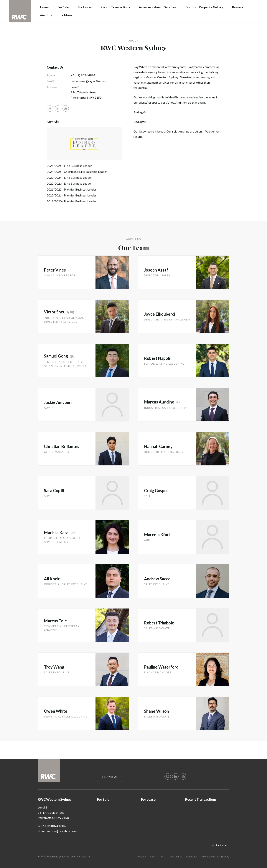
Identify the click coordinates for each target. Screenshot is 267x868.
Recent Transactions (115, 7)
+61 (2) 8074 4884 (83, 75)
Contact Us (109, 777)
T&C (163, 857)
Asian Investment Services (158, 7)
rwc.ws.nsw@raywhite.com (88, 81)
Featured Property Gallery (204, 7)
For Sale (63, 7)
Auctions (46, 15)
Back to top (223, 845)
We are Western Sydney (216, 857)
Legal (153, 857)
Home (44, 7)
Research (239, 7)
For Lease (85, 7)
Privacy (142, 857)
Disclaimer (176, 857)
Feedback (192, 857)
